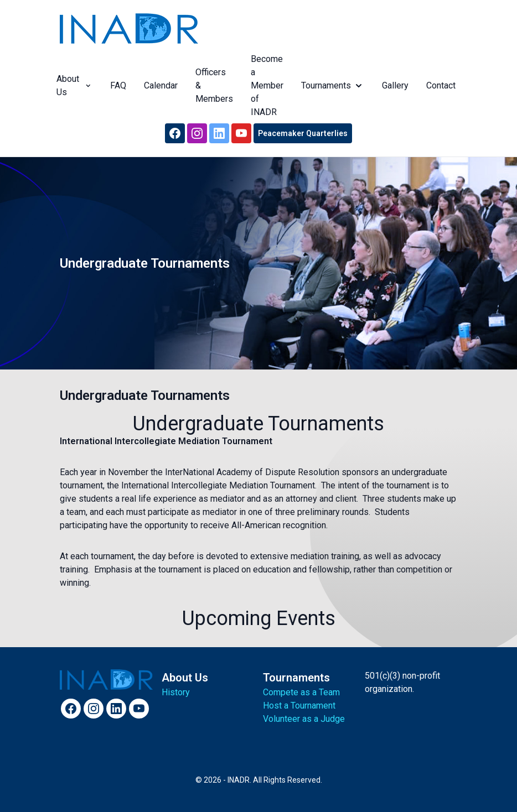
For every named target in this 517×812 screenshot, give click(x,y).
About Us (73, 85)
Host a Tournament (299, 706)
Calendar (159, 85)
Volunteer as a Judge (304, 719)
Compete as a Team (301, 692)
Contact (439, 85)
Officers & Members (213, 85)
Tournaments (331, 86)
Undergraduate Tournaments (145, 395)
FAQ (117, 85)
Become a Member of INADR (265, 85)
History (176, 692)
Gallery (394, 85)
